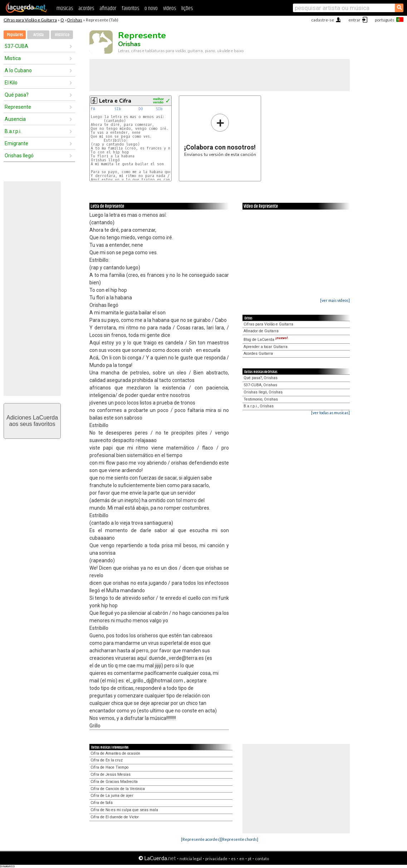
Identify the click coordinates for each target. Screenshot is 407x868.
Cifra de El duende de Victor (115, 817)
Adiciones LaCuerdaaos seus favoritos (32, 421)
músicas (65, 8)
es (233, 859)
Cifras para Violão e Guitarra (30, 20)
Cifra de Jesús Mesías (111, 774)
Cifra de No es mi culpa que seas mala (124, 810)
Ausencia (15, 119)
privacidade (216, 859)
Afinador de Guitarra (261, 331)
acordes (86, 8)
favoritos (130, 8)
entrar (354, 20)
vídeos (170, 8)
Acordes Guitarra (258, 354)
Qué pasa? (17, 95)
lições (187, 8)
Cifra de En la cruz (107, 760)
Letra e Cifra (115, 101)
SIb (118, 109)
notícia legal (191, 859)
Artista (38, 35)
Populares (15, 35)
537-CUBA (16, 46)
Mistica (13, 58)
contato (262, 859)
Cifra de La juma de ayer (112, 796)
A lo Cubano (18, 70)
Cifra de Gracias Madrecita (114, 782)
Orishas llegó (19, 156)
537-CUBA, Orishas (260, 385)
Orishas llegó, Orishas (263, 392)
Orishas (75, 20)
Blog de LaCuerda (266, 340)
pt (250, 859)
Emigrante (16, 143)
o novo (151, 8)
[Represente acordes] (201, 839)
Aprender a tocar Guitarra (266, 347)
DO (141, 109)
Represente (18, 107)
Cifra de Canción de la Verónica (118, 789)
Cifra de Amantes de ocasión (115, 753)
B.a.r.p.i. (13, 131)
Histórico (62, 35)
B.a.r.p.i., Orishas (259, 406)
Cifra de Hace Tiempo (109, 767)
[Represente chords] (239, 839)
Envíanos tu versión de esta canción (220, 135)
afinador (108, 8)
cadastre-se (323, 20)
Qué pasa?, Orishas (261, 378)
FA (93, 109)
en (242, 859)
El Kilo (11, 83)
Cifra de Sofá (102, 803)
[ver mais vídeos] (335, 300)
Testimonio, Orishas (261, 399)
